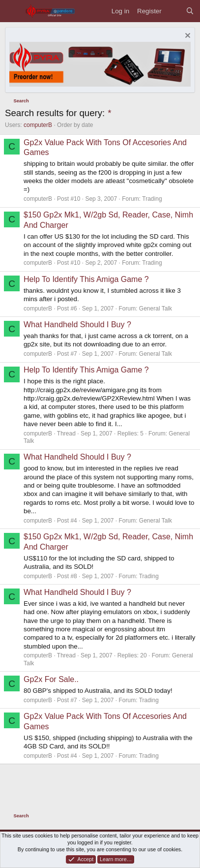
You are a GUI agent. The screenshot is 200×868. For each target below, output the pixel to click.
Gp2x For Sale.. (51, 679)
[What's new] (174, 11)
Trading (152, 199)
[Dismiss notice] (186, 37)
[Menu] (13, 11)
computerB (38, 125)
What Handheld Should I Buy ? (77, 325)
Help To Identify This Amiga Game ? (86, 279)
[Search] (190, 11)
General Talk (156, 309)
